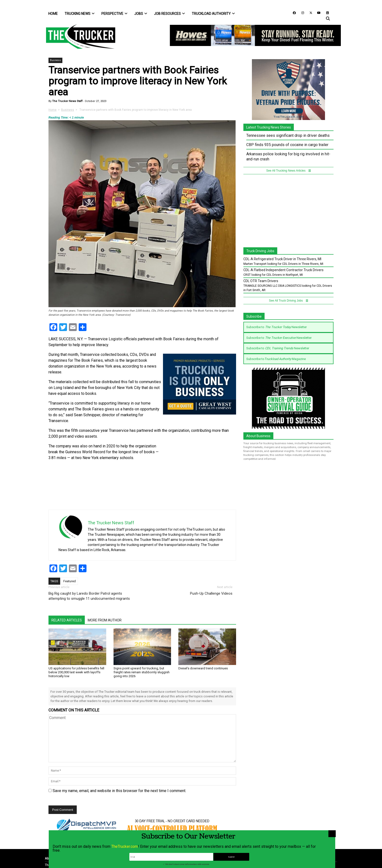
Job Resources (169, 14)
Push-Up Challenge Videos (211, 593)
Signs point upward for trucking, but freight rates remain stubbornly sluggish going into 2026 (142, 672)
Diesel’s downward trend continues (203, 668)
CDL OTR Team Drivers (261, 281)
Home (53, 14)
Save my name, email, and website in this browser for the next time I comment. (119, 791)
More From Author (105, 620)
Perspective (114, 14)
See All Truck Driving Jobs (289, 301)
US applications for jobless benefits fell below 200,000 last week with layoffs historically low (76, 672)
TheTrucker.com (125, 855)
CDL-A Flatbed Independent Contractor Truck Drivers (283, 270)
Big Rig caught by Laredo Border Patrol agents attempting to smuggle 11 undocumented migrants (89, 596)
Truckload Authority (213, 14)
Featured (70, 581)
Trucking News (80, 14)
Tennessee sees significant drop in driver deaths (288, 135)
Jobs (141, 14)
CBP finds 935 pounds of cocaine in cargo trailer (287, 145)
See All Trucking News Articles (289, 171)
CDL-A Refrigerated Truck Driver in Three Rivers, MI (282, 259)
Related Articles (67, 620)
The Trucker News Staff (67, 101)
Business (55, 60)
